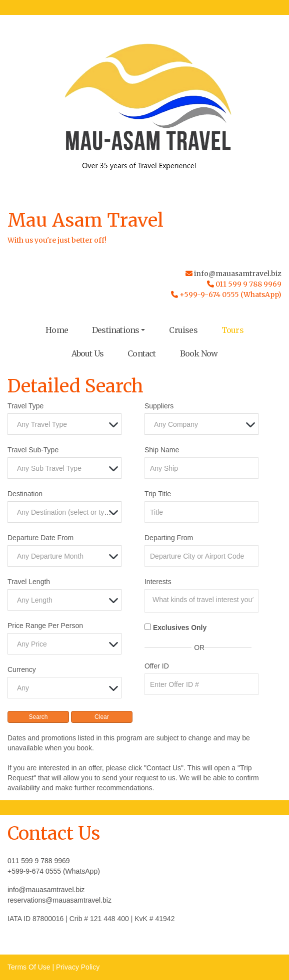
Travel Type (25, 406)
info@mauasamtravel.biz (238, 274)
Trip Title (158, 494)
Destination (25, 494)
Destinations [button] (115, 330)
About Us (88, 353)
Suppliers (159, 406)
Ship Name (162, 450)
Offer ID (157, 666)
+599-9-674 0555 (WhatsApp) (54, 871)
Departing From (169, 538)
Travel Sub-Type (33, 450)
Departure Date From (40, 538)
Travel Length (29, 582)
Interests (158, 582)
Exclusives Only (180, 628)
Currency (22, 669)
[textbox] (67, 425)
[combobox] (64, 424)
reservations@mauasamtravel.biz (59, 900)
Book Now (199, 353)
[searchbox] (204, 600)
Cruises (183, 330)
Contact (141, 353)
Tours (232, 330)
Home (57, 330)
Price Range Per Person (45, 626)
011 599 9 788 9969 (39, 861)
